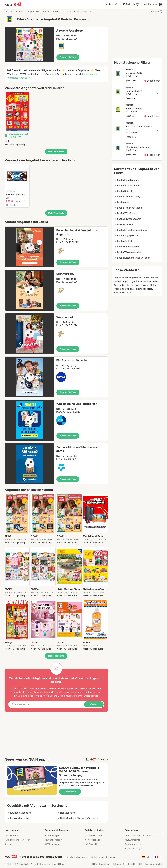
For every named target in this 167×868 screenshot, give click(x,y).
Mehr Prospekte (56, 152)
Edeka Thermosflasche (128, 208)
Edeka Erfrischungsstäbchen (131, 230)
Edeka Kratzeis (124, 224)
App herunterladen (134, 844)
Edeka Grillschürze (126, 241)
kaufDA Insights (132, 840)
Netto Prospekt (92, 840)
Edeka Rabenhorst (125, 191)
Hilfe (94, 864)
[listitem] (17, 119)
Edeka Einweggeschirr (128, 219)
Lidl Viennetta (66, 813)
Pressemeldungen (134, 848)
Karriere (8, 844)
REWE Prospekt (52, 844)
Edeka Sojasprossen (126, 235)
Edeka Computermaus (128, 247)
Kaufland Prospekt (53, 840)
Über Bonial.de (12, 836)
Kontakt (131, 864)
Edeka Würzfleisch (126, 213)
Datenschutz (91, 696)
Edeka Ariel (122, 202)
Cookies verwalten (153, 864)
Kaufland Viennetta (19, 813)
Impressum (105, 864)
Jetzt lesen (70, 792)
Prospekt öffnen (68, 57)
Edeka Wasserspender (127, 252)
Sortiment (58, 12)
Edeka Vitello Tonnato (128, 185)
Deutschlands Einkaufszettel (139, 836)
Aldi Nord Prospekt (94, 836)
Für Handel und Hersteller (17, 840)
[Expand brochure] (30, 44)
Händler (20, 12)
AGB (140, 864)
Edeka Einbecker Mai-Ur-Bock (132, 258)
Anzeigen (157, 12)
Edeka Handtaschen (127, 180)
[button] (56, 44)
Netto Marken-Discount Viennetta (77, 818)
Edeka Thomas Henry (127, 197)
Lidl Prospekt (91, 844)
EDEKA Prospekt (53, 836)
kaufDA (8, 12)
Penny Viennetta (18, 818)
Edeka (46, 12)
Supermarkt (33, 12)
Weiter (94, 704)
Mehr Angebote (56, 213)
